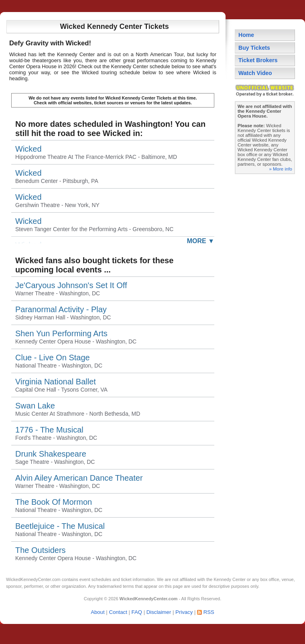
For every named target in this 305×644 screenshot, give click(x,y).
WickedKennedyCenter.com (33, 579)
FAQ (137, 612)
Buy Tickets (254, 48)
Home (246, 35)
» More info (281, 169)
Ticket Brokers (258, 60)
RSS (209, 612)
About (98, 612)
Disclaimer (159, 612)
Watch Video (255, 73)
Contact (118, 612)
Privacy (184, 612)
